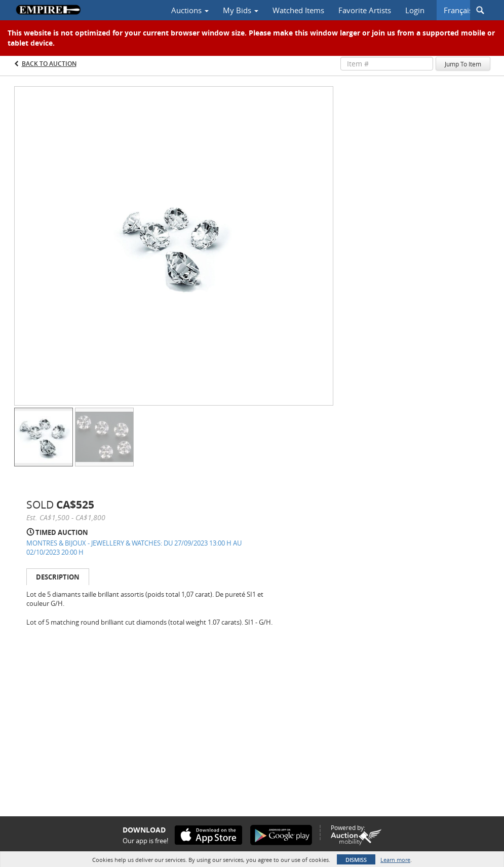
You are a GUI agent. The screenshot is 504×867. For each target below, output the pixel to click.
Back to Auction (49, 64)
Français (458, 10)
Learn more (395, 860)
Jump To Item (463, 64)
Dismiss (356, 860)
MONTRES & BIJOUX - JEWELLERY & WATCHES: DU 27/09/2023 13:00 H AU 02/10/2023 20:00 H (134, 548)
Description (58, 577)
